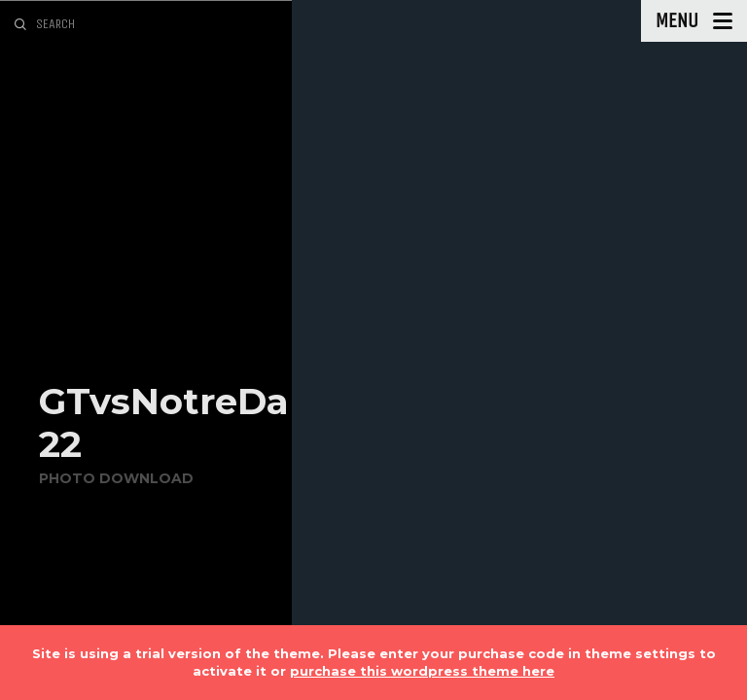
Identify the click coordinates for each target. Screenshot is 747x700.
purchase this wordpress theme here (422, 671)
